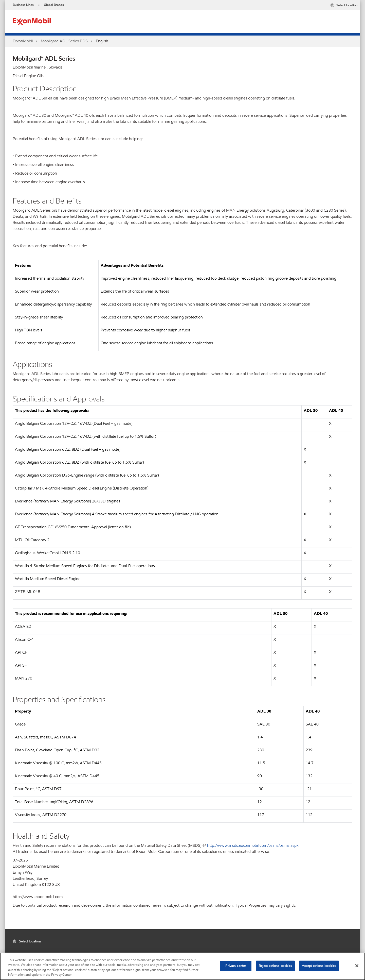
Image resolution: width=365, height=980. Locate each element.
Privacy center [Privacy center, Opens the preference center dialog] (236, 966)
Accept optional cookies (319, 966)
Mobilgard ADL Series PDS (64, 41)
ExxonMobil (23, 41)
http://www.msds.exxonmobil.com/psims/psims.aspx (253, 845)
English (102, 41)
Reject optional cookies (275, 966)
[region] (182, 966)
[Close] (357, 966)
